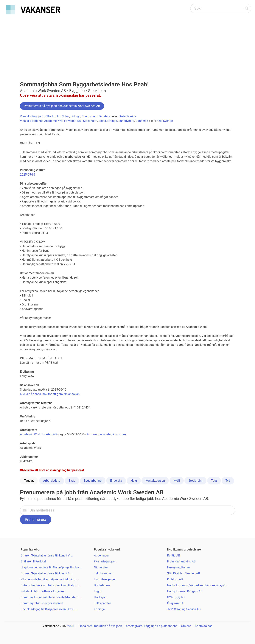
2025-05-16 (28, 175)
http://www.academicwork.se (106, 434)
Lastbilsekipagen (105, 579)
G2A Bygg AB (176, 597)
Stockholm (195, 481)
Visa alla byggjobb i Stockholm (40, 116)
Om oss (186, 626)
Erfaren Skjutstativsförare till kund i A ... (47, 573)
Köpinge (99, 609)
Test (214, 481)
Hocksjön (100, 597)
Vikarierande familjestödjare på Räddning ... (49, 579)
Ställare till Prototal (33, 561)
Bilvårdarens (102, 585)
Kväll (177, 481)
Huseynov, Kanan (178, 567)
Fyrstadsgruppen (105, 561)
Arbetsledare (52, 481)
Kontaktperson (155, 481)
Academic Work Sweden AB (38, 434)
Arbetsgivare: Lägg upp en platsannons (151, 626)
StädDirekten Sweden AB (184, 573)
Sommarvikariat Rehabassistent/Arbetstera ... (51, 597)
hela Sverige (128, 116)
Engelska (116, 481)
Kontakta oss (204, 626)
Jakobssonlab (103, 573)
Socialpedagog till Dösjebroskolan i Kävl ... (49, 609)
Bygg (72, 481)
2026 (71, 626)
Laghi (98, 591)
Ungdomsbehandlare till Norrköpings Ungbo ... (51, 567)
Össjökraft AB (176, 603)
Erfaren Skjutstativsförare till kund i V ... (47, 555)
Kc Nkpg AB (175, 579)
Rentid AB (174, 555)
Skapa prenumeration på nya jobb (100, 626)
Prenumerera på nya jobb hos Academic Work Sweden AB (62, 106)
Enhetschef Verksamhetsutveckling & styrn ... (51, 585)
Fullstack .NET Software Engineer (43, 591)
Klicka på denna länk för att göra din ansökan (50, 394)
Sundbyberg (90, 116)
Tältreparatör (102, 603)
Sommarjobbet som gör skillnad (42, 603)
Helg (134, 481)
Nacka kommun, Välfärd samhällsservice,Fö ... (198, 585)
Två (228, 481)
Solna (66, 116)
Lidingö (76, 116)
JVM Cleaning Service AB (184, 609)
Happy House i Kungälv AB (185, 591)
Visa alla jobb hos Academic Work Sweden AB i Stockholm (59, 121)
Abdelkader (101, 555)
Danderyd (105, 116)
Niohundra (101, 567)
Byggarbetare (93, 481)
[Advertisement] (127, 44)
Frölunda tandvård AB (181, 561)
